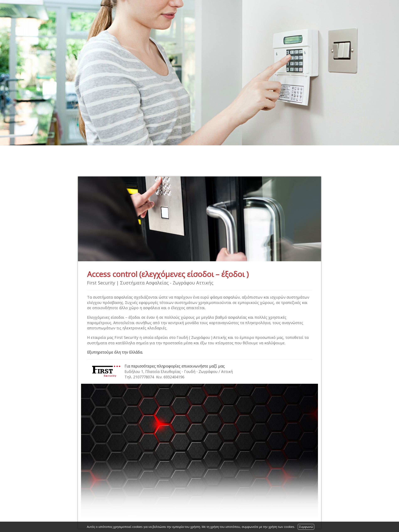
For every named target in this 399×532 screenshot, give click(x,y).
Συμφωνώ (306, 527)
